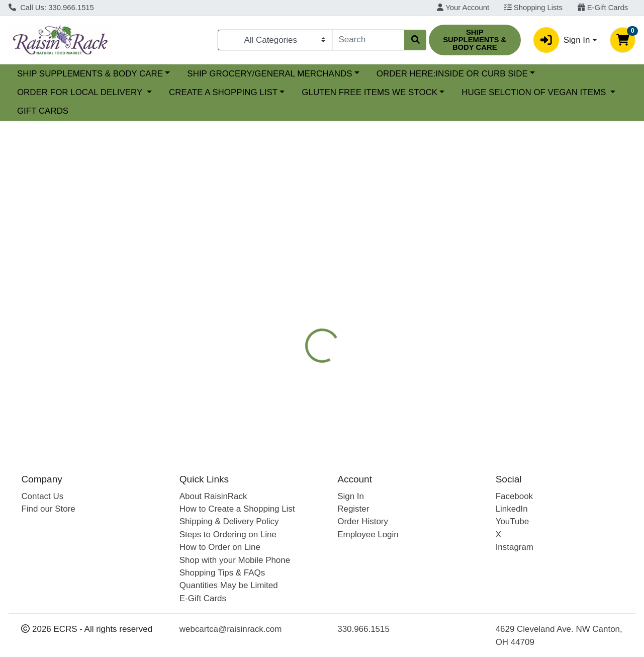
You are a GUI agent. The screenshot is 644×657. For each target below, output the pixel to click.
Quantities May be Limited (229, 585)
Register (353, 509)
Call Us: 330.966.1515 (51, 8)
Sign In (351, 496)
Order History (363, 521)
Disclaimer (304, 289)
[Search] (368, 40)
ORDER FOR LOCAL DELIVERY (81, 92)
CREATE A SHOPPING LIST (223, 92)
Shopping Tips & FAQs (222, 573)
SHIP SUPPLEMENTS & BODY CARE (177, 74)
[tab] (297, 269)
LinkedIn (512, 509)
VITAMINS (526, 269)
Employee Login (368, 535)
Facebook (514, 496)
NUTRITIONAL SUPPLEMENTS (382, 269)
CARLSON (472, 269)
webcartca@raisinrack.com (231, 629)
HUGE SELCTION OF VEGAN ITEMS (535, 92)
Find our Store (48, 509)
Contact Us (42, 496)
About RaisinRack (213, 496)
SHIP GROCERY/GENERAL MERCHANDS (357, 74)
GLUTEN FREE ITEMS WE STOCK (370, 92)
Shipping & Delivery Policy (229, 521)
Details (297, 269)
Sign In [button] (562, 40)
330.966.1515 (363, 629)
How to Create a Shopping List (237, 509)
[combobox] (368, 40)
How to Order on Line (220, 547)
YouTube (513, 521)
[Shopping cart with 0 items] (623, 40)
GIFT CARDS (43, 111)
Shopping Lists (533, 8)
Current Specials (49, 74)
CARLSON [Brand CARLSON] (394, 379)
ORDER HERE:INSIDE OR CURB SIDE (539, 74)
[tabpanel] (456, 369)
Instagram (515, 547)
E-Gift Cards (603, 8)
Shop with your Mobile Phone (235, 560)
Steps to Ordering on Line (228, 535)
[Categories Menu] (275, 40)
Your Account (463, 8)
